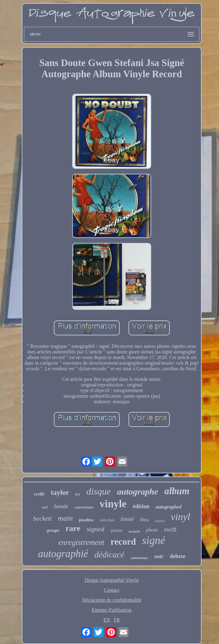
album (177, 491)
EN (107, 620)
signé (154, 540)
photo (152, 530)
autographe (137, 492)
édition (141, 506)
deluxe (178, 556)
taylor (60, 492)
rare (73, 528)
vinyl (180, 517)
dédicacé (109, 555)
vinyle (113, 504)
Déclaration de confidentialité (112, 600)
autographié (63, 554)
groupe (53, 530)
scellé (39, 494)
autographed (169, 507)
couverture (84, 507)
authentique (139, 558)
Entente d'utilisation (112, 610)
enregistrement (81, 542)
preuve (116, 530)
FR (117, 620)
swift (170, 529)
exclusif (134, 531)
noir (159, 556)
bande (61, 506)
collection (107, 520)
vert (45, 507)
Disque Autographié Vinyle (112, 580)
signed (95, 529)
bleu (145, 520)
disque (99, 491)
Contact (112, 590)
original (160, 521)
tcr (78, 494)
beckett (42, 519)
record (123, 542)
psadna (86, 520)
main (65, 518)
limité (127, 519)
